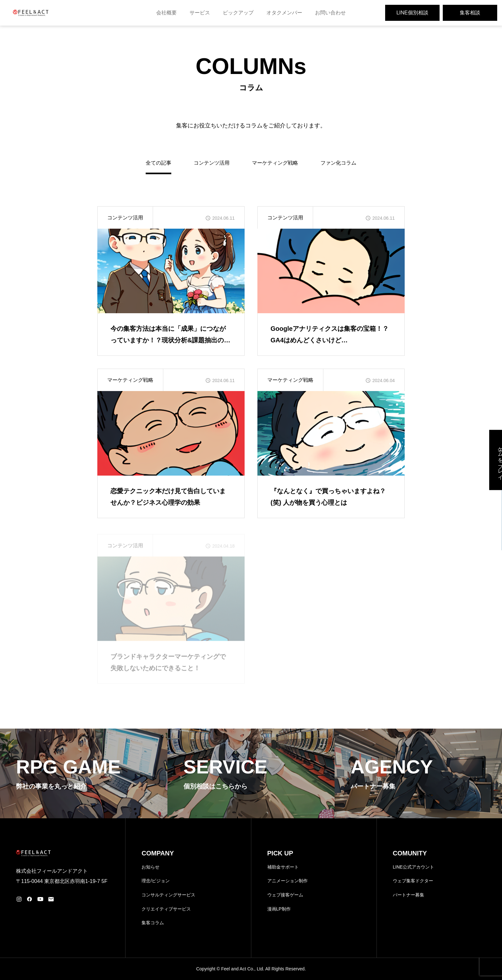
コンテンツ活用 (212, 163)
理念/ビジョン (156, 881)
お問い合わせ (330, 13)
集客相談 (470, 13)
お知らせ (150, 867)
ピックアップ (238, 13)
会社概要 (166, 13)
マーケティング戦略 (275, 163)
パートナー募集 (409, 895)
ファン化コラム (338, 163)
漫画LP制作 (279, 909)
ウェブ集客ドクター (413, 881)
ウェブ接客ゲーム (285, 895)
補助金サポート (283, 867)
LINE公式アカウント (413, 867)
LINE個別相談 (412, 13)
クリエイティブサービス (166, 909)
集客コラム (153, 923)
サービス (200, 13)
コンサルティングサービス (168, 895)
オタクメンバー (284, 13)
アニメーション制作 (287, 881)
